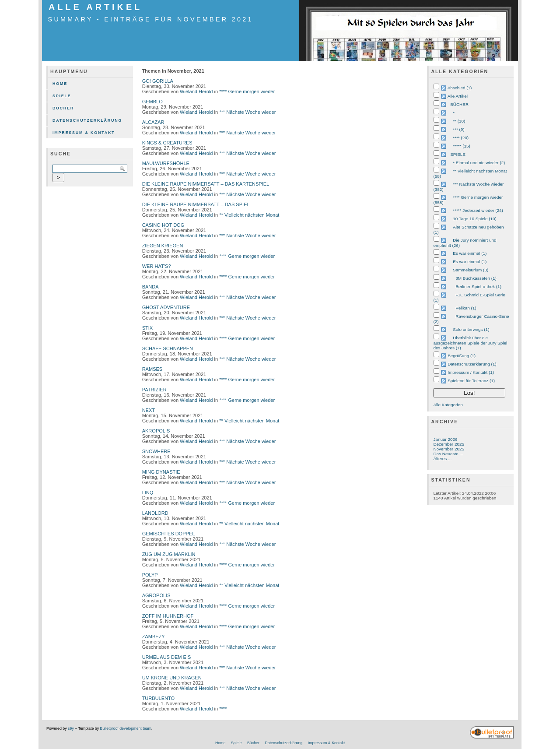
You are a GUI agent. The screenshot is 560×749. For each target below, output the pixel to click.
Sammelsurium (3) (471, 270)
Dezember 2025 (449, 444)
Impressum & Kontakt (84, 133)
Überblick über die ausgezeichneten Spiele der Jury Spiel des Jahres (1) (470, 343)
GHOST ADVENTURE (166, 307)
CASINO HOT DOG (163, 225)
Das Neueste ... (448, 454)
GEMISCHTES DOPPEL (169, 534)
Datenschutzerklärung (87, 120)
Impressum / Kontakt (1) (471, 372)
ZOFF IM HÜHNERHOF (168, 616)
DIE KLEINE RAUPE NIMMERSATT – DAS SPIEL (196, 204)
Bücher (63, 108)
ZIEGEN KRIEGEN (163, 246)
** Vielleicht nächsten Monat (249, 215)
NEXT (149, 410)
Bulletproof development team (126, 728)
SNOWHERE (156, 451)
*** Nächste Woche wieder (247, 112)
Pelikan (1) (466, 308)
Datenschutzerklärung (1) (472, 364)
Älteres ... (442, 459)
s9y (71, 728)
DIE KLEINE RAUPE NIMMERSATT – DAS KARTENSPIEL (206, 184)
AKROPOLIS (156, 431)
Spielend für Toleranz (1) (471, 381)
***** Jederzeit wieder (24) (478, 210)
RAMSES (152, 369)
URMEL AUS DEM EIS (167, 657)
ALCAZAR (153, 122)
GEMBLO (152, 102)
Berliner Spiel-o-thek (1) (478, 287)
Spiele (62, 96)
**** (223, 709)
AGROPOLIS (156, 595)
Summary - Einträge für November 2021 (151, 19)
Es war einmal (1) (470, 253)
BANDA (150, 287)
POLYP (150, 575)
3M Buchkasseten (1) (476, 278)
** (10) (459, 121)
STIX (148, 328)
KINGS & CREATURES (167, 143)
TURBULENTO (159, 698)
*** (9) (458, 129)
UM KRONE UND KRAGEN (172, 678)
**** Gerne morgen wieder (247, 91)
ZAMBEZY (154, 636)
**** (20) (461, 138)
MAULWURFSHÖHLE (166, 163)
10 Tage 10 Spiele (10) (475, 219)
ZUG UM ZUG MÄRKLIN (169, 554)
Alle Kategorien (448, 405)
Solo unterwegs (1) (471, 329)
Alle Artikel (95, 7)
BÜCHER (459, 104)
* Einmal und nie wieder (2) (479, 163)
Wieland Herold (196, 91)
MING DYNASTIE (161, 472)
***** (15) (462, 146)
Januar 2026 (445, 439)
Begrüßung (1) (462, 356)
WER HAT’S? (157, 266)
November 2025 (449, 449)
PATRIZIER (154, 390)
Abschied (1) (460, 88)
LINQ (148, 492)
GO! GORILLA (158, 81)
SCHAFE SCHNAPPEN (168, 348)
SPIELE (458, 154)
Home (60, 84)
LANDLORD (155, 513)
